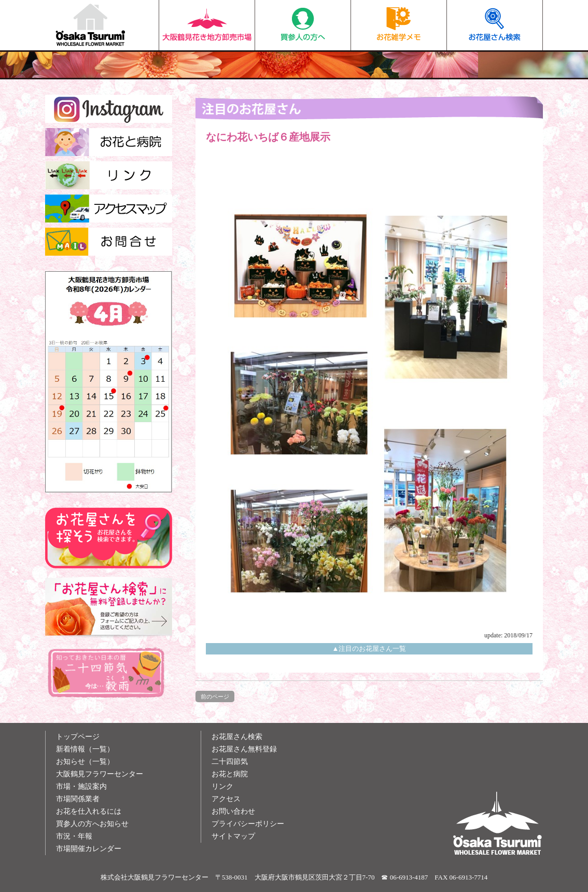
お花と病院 (230, 774)
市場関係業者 (78, 799)
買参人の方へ (303, 25)
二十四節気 (230, 762)
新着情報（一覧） (85, 749)
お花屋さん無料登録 (244, 749)
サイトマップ (233, 836)
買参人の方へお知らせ (92, 824)
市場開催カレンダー (89, 849)
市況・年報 (74, 836)
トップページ (78, 737)
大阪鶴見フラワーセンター (100, 774)
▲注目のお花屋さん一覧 (369, 649)
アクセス (226, 799)
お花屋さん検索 (494, 25)
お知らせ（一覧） (85, 762)
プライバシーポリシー (248, 824)
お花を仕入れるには (89, 811)
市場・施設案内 (81, 786)
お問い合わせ (233, 811)
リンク (222, 786)
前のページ (215, 696)
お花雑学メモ (399, 25)
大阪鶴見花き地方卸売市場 (207, 25)
